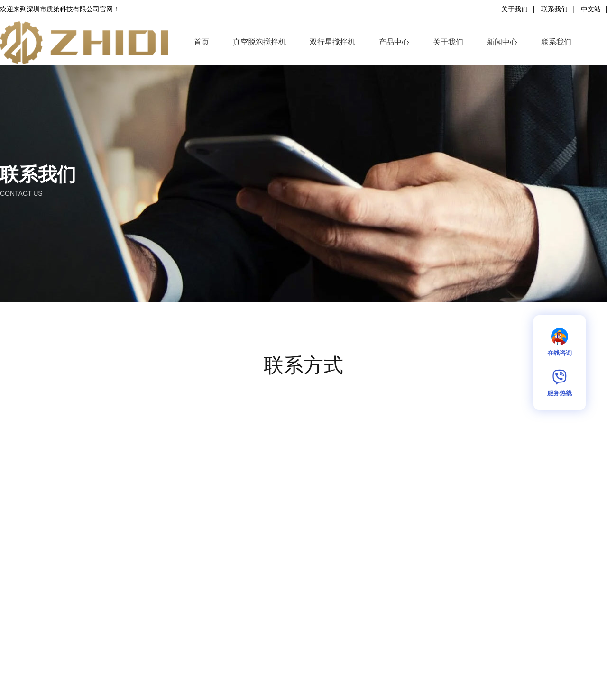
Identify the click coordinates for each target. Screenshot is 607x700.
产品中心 (394, 42)
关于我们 (515, 9)
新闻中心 (502, 42)
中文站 (591, 9)
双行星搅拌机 (332, 42)
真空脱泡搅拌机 (259, 42)
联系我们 (554, 9)
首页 (202, 42)
